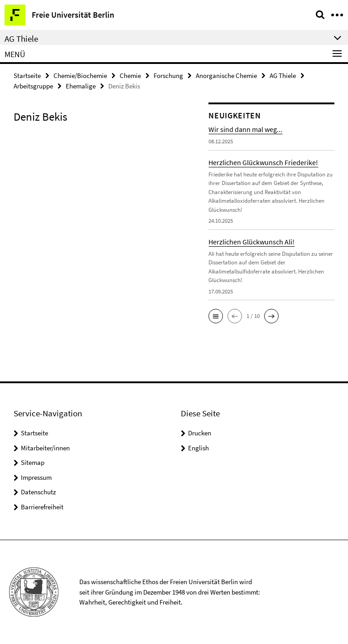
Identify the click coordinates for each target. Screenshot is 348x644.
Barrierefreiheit (42, 507)
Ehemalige (81, 86)
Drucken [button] (200, 433)
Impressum (36, 477)
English (198, 448)
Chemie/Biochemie (80, 76)
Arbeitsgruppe (33, 86)
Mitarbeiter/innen (45, 448)
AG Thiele (283, 76)
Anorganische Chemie (226, 76)
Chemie (130, 76)
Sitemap (33, 462)
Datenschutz (38, 492)
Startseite (27, 76)
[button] (216, 316)
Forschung (168, 76)
